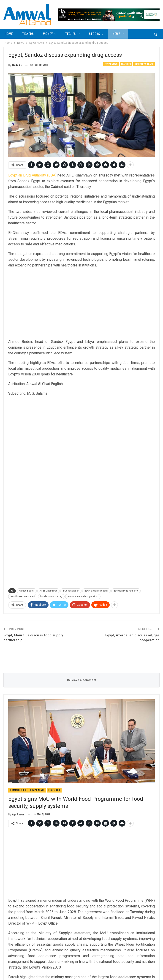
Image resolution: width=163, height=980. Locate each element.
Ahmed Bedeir (27, 591)
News (116, 34)
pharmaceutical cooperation (83, 596)
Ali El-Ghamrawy (48, 591)
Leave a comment (81, 680)
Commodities (18, 790)
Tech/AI (71, 34)
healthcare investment (23, 596)
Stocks (94, 34)
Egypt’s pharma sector (96, 591)
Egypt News (111, 64)
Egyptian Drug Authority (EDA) (32, 175)
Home (9, 34)
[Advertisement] (81, 304)
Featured (126, 64)
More (137, 34)
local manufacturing (51, 596)
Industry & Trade (144, 64)
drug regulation (71, 591)
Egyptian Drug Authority (126, 591)
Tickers (28, 34)
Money (48, 34)
